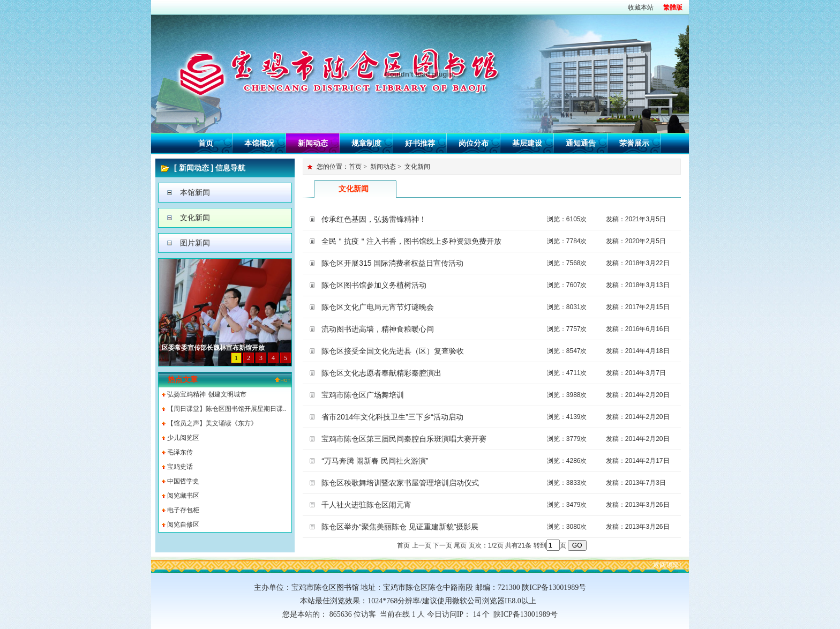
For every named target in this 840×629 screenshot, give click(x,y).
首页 (206, 143)
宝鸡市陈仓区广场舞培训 (363, 395)
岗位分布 (474, 143)
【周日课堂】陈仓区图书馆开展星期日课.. (227, 409)
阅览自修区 (183, 525)
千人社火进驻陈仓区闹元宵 (366, 505)
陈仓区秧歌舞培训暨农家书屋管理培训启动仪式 (400, 483)
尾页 (460, 545)
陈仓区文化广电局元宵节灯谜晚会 (378, 307)
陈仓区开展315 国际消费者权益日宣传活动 (392, 263)
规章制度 (366, 143)
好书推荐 (420, 143)
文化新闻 (195, 218)
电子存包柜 (183, 510)
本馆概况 (259, 143)
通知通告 (581, 143)
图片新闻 (195, 243)
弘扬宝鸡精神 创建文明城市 (207, 394)
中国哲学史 (183, 481)
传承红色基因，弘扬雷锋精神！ (374, 219)
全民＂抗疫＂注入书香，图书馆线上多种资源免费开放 (411, 241)
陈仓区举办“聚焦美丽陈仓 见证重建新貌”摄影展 (400, 527)
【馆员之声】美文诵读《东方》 (212, 423)
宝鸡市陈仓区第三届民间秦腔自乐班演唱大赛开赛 (404, 439)
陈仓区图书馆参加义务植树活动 (374, 285)
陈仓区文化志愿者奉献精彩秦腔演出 (381, 373)
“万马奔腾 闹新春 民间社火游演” (375, 461)
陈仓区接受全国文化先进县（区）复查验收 (393, 351)
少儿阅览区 (183, 438)
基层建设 (527, 143)
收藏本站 (641, 8)
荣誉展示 (634, 143)
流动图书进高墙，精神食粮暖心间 (378, 329)
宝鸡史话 (180, 467)
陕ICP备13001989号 (524, 614)
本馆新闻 (195, 192)
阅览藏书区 (183, 496)
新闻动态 (313, 143)
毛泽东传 (180, 452)
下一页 (442, 545)
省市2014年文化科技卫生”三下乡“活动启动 (392, 417)
